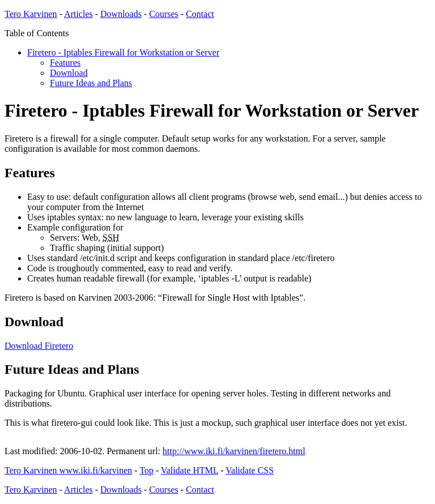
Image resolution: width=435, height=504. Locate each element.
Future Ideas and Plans (91, 83)
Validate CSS (250, 470)
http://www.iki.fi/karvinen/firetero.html (234, 451)
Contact (200, 14)
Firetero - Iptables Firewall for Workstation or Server (123, 52)
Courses (164, 14)
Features (65, 63)
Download (69, 73)
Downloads (121, 14)
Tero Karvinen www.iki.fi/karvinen (68, 470)
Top (146, 470)
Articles (78, 14)
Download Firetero (39, 346)
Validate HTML (189, 470)
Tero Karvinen (31, 14)
